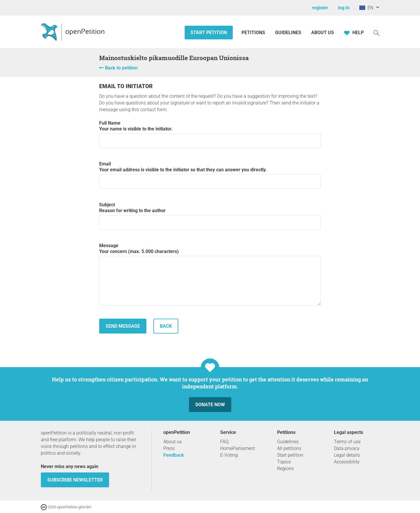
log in (344, 8)
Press (169, 448)
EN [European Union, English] (366, 8)
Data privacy (347, 448)
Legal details (347, 455)
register (320, 8)
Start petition (209, 33)
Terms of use (347, 442)
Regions (285, 468)
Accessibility (347, 462)
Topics (284, 462)
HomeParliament (238, 448)
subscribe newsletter (75, 480)
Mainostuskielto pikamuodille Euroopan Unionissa (174, 58)
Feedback (174, 455)
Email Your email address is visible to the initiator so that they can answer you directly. (210, 175)
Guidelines (288, 33)
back (166, 326)
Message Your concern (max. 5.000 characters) (210, 274)
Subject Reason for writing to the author (210, 216)
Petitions (254, 33)
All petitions (289, 448)
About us (323, 33)
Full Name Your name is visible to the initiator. (210, 134)
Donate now (210, 405)
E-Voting (229, 455)
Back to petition (121, 68)
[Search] (377, 33)
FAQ (224, 442)
